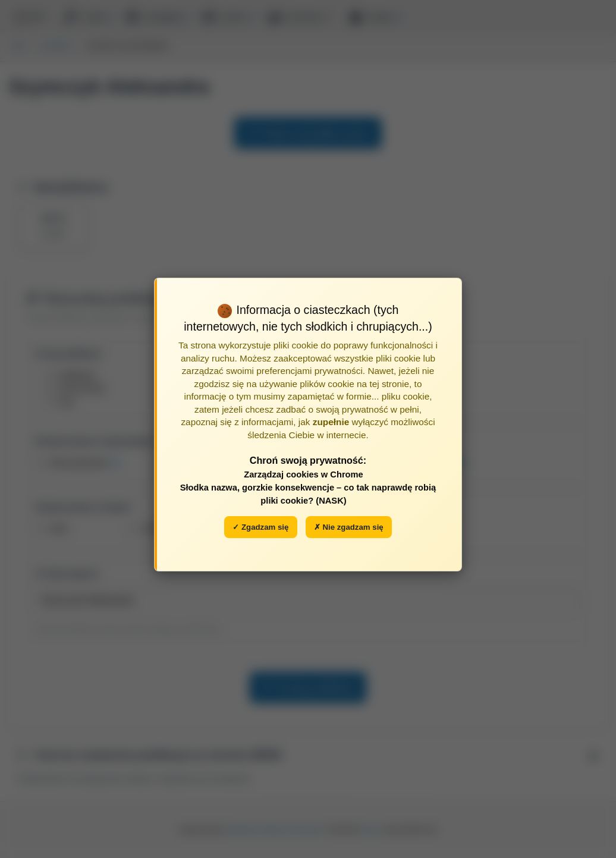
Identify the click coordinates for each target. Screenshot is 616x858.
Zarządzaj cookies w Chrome (304, 474)
